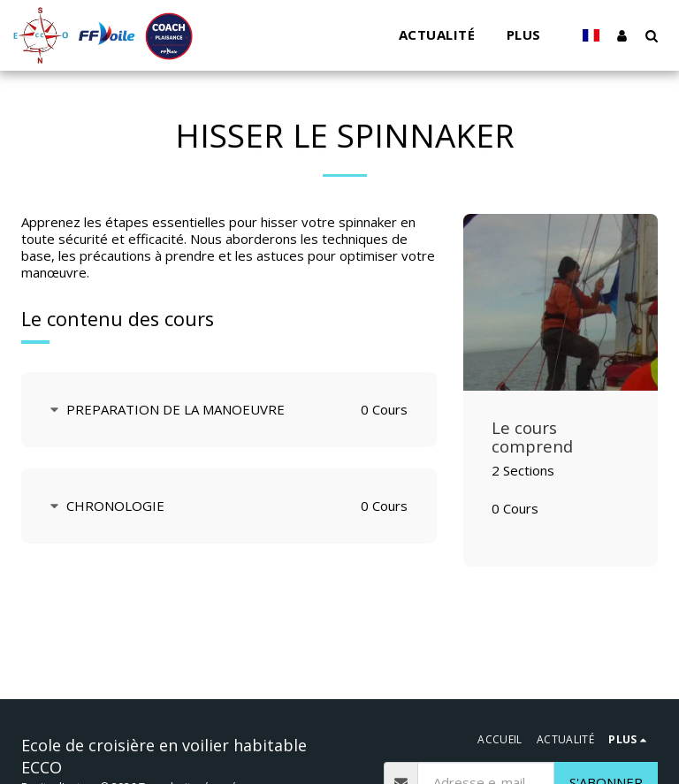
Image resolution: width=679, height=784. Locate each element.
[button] (651, 35)
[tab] (229, 410)
